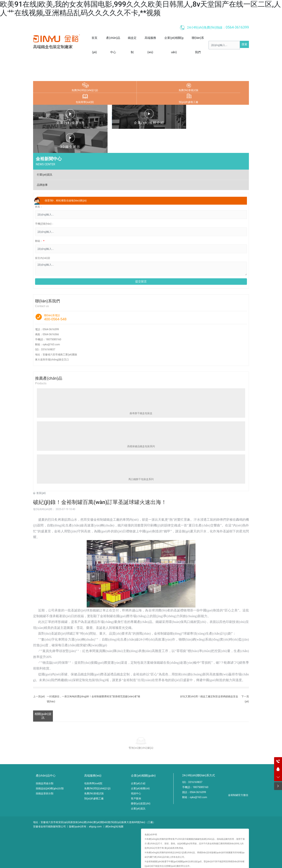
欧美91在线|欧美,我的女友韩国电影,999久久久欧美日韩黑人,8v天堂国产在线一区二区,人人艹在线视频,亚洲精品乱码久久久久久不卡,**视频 (140, 9)
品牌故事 (42, 161)
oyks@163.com (51, 320)
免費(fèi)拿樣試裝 (188, 90)
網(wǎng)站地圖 (114, 802)
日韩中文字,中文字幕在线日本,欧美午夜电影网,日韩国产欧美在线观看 (197, 862)
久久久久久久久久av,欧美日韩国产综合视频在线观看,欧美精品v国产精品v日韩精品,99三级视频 (105, 862)
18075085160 (53, 315)
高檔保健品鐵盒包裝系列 (141, 422)
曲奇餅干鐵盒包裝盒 (141, 389)
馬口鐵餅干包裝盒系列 (141, 455)
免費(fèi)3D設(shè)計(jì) (85, 90)
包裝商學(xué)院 (85, 102)
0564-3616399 (51, 305)
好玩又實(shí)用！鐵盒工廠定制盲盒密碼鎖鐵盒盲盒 (209, 672)
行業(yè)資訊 (45, 150)
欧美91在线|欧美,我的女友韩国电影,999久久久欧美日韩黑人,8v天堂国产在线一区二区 (47, 857)
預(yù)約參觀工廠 (188, 102)
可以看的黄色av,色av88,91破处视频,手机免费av (26, 862)
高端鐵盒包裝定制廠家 (53, 47)
